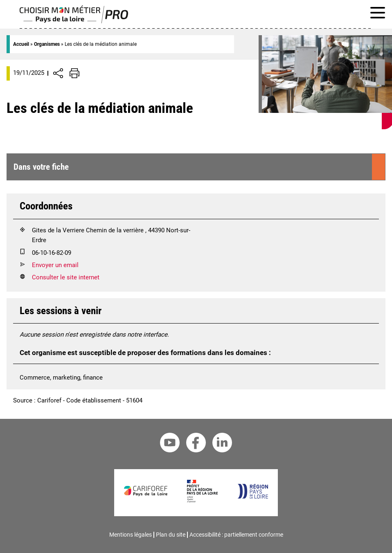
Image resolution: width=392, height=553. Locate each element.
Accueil (21, 44)
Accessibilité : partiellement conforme (236, 535)
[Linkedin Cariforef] (222, 444)
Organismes (47, 44)
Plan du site (171, 535)
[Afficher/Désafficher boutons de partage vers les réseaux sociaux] (58, 73)
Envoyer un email (55, 265)
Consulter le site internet (66, 277)
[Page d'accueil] (74, 21)
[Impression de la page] (74, 73)
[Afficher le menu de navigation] (378, 14)
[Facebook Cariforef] (196, 444)
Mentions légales (131, 535)
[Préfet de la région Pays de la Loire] (202, 500)
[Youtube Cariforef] (170, 444)
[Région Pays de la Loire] (253, 497)
